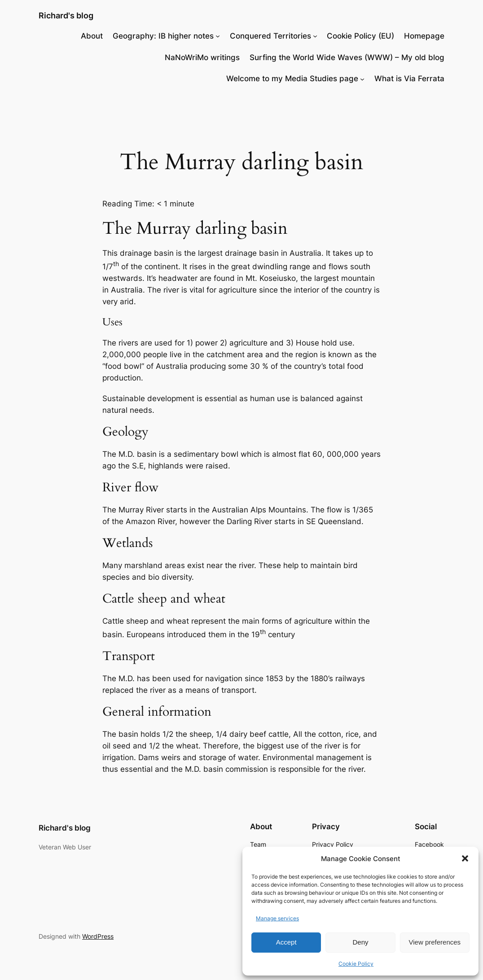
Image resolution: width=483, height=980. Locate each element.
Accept (286, 942)
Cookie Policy (356, 964)
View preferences (435, 942)
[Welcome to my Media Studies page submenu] (362, 79)
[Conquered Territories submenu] (315, 36)
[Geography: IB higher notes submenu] (218, 36)
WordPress (98, 936)
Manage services (277, 918)
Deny (360, 942)
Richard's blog (66, 15)
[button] (465, 858)
